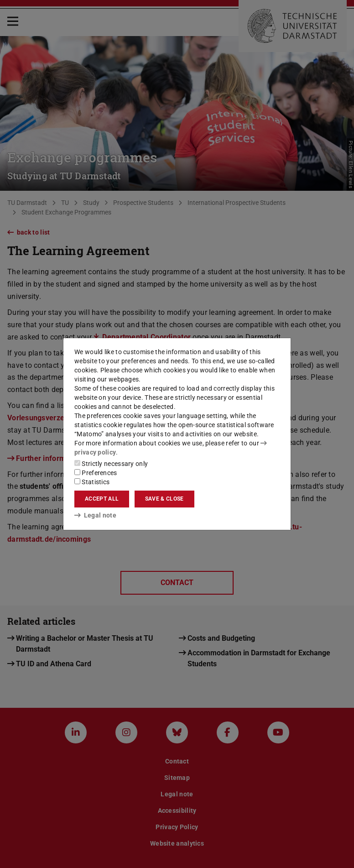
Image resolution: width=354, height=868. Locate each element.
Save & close (164, 499)
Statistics (92, 482)
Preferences (96, 473)
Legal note (95, 515)
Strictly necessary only (111, 464)
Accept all (102, 499)
